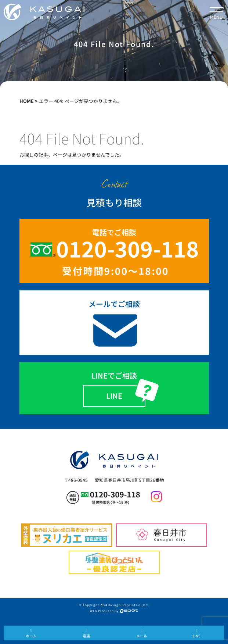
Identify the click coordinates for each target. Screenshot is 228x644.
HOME (27, 101)
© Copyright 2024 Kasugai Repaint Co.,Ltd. (114, 605)
